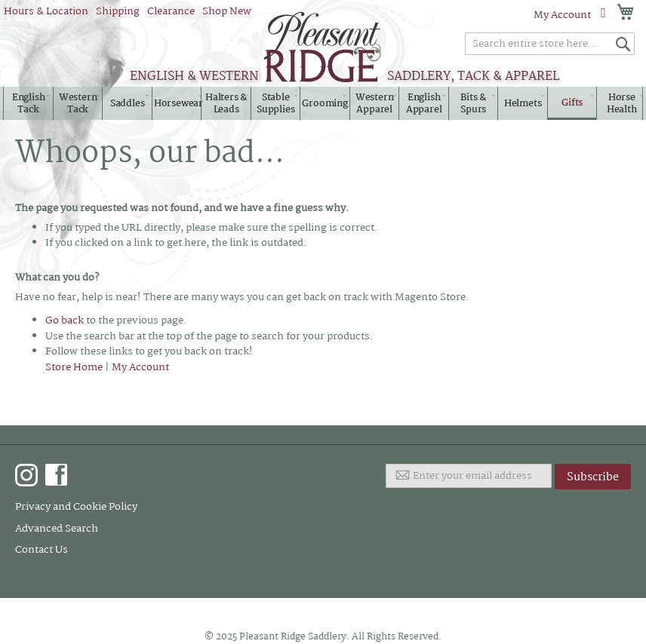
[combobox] (550, 44)
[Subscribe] (593, 477)
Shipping (118, 11)
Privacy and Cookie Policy (76, 507)
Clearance (171, 11)
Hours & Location (46, 11)
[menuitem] (28, 104)
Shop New (227, 11)
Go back (65, 320)
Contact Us (42, 550)
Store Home (74, 367)
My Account (562, 15)
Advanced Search (57, 529)
